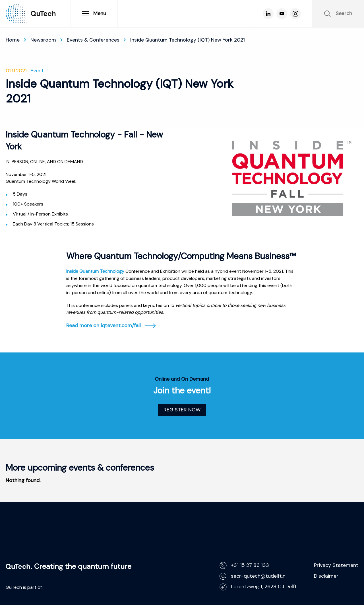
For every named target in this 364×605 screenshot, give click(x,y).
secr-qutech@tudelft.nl (253, 576)
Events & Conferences (93, 40)
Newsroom (43, 40)
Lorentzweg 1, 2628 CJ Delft (258, 587)
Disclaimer (326, 576)
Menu (94, 13)
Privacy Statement (336, 565)
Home (13, 40)
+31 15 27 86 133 (244, 565)
